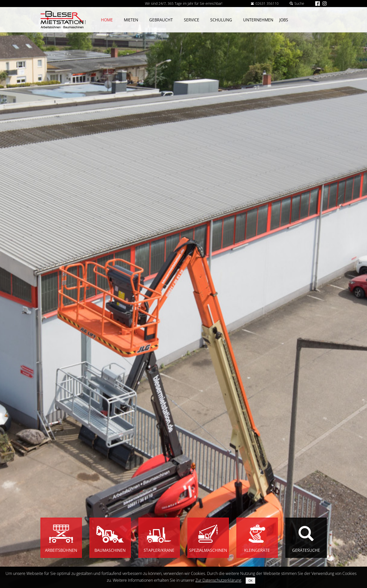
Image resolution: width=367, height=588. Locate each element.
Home (107, 20)
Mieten (131, 20)
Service (192, 20)
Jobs (284, 20)
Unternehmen (258, 20)
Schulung (221, 20)
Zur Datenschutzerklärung (218, 580)
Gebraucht (161, 20)
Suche (297, 3)
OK (250, 581)
